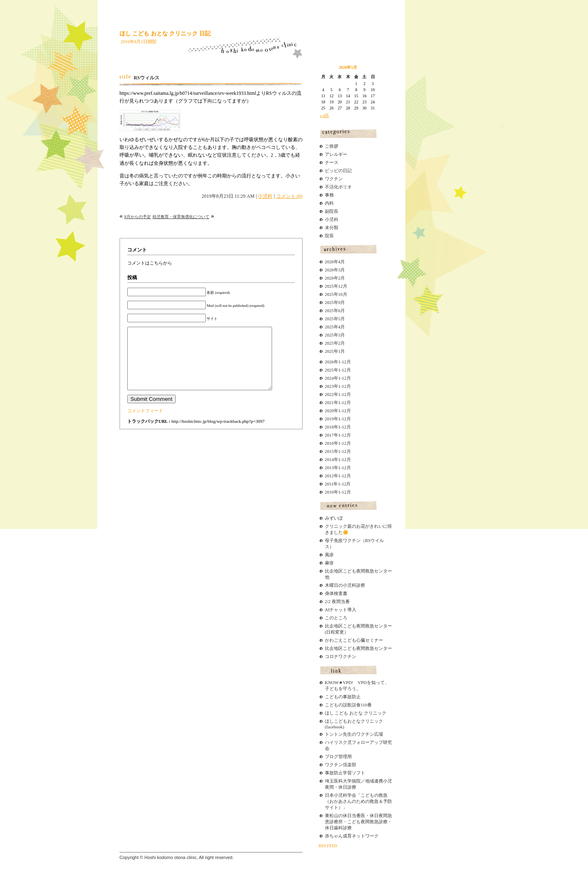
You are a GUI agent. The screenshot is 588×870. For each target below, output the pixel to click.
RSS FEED (328, 846)
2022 (329, 394)
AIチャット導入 (341, 610)
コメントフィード (145, 423)
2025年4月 (335, 327)
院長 (329, 236)
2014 (329, 459)
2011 (329, 484)
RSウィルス (147, 78)
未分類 (332, 227)
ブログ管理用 (338, 756)
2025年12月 (336, 286)
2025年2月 (335, 343)
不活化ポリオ (338, 187)
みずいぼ (334, 518)
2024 (329, 378)
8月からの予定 (138, 217)
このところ (336, 618)
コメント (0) (289, 196)
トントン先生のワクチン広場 (354, 734)
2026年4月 (335, 262)
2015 (329, 451)
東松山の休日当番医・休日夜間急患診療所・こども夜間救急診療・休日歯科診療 (358, 822)
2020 (329, 411)
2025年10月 (336, 294)
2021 (329, 402)
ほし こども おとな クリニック (356, 713)
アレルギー (336, 154)
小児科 (265, 196)
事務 (329, 195)
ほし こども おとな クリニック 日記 (165, 34)
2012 (329, 476)
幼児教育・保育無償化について (181, 217)
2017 (329, 435)
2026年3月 (335, 270)
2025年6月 (335, 310)
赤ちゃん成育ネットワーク (352, 836)
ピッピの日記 (338, 171)
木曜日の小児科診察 (345, 585)
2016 (329, 443)
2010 (329, 492)
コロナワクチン (341, 656)
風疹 (329, 555)
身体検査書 (336, 593)
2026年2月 (335, 278)
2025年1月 (335, 351)
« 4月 (325, 115)
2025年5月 (335, 319)
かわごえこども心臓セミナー (354, 640)
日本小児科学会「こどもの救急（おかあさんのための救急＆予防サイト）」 (358, 801)
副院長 (332, 211)
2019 (329, 419)
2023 (329, 386)
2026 (329, 362)
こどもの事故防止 (343, 697)
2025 (329, 370)
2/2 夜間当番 (337, 601)
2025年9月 (335, 302)
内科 (329, 203)
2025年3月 (335, 335)
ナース (332, 162)
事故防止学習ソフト (345, 773)
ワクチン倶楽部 (341, 765)
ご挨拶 (332, 146)
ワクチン (334, 179)
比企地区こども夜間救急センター (358, 648)
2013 (329, 468)
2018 (329, 427)
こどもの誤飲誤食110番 (348, 705)
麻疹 (329, 563)
